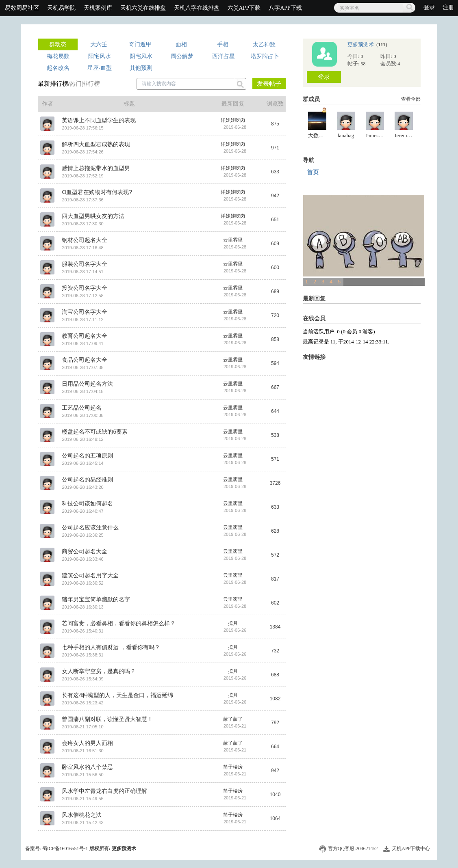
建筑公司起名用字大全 (90, 575)
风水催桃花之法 (82, 815)
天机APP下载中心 (411, 849)
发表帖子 (269, 83)
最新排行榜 (53, 83)
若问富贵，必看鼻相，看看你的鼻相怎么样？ (119, 623)
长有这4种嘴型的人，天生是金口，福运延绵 (117, 695)
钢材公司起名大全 (85, 240)
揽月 (233, 623)
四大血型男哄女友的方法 (93, 216)
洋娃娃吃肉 (233, 120)
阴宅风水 (141, 56)
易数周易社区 (22, 8)
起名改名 (58, 68)
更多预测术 (361, 44)
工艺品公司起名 (82, 408)
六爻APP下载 (244, 8)
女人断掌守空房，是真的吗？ (99, 671)
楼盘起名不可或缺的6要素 (95, 432)
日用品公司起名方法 (87, 384)
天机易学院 (61, 8)
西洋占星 (224, 56)
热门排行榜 (85, 83)
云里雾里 (233, 240)
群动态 (58, 44)
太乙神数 (264, 44)
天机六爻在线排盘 (143, 8)
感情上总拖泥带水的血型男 (96, 168)
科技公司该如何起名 (87, 503)
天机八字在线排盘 (197, 8)
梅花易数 (58, 56)
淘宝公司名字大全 (85, 312)
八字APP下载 (285, 8)
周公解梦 (182, 56)
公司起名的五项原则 (87, 456)
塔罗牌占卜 (265, 56)
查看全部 (411, 99)
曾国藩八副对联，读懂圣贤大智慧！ (107, 719)
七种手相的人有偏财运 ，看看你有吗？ (111, 647)
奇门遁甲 (140, 44)
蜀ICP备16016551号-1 (65, 849)
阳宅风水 (100, 56)
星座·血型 (100, 68)
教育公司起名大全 (85, 336)
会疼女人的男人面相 (87, 743)
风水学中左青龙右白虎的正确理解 (104, 791)
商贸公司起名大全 (85, 551)
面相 (181, 44)
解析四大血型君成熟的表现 (96, 144)
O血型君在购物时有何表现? (97, 192)
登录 (430, 8)
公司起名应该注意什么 (90, 527)
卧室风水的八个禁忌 (87, 767)
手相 (223, 44)
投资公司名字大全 (85, 288)
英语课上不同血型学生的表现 (99, 120)
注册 (448, 8)
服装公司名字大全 (85, 264)
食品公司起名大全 (85, 360)
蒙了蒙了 (233, 719)
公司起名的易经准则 (87, 479)
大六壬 (99, 44)
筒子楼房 (233, 767)
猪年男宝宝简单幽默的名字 (96, 599)
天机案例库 (98, 8)
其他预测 (141, 68)
